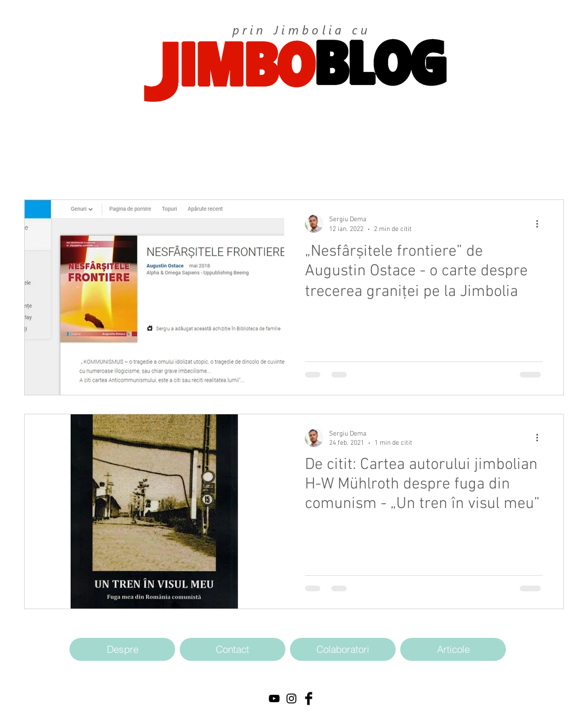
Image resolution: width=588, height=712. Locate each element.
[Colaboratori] (343, 649)
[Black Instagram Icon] (291, 698)
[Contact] (233, 649)
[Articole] (453, 649)
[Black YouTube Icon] (274, 698)
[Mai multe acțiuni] (541, 224)
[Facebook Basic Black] (309, 698)
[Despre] (122, 649)
